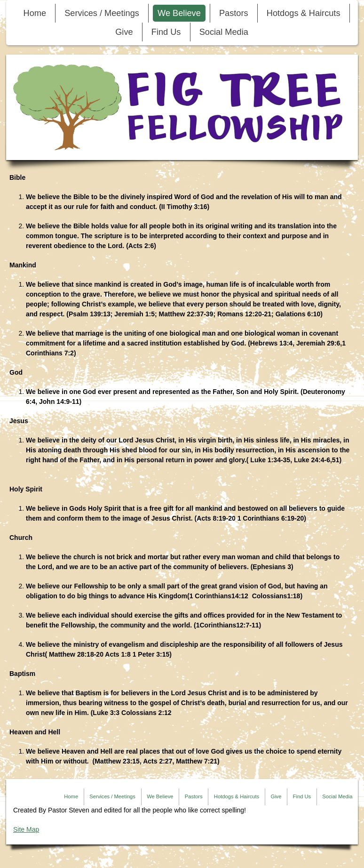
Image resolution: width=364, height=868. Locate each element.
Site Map (26, 829)
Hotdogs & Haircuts (304, 13)
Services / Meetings (102, 13)
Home (35, 13)
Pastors (234, 13)
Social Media (224, 32)
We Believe (179, 13)
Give (124, 32)
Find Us (166, 32)
